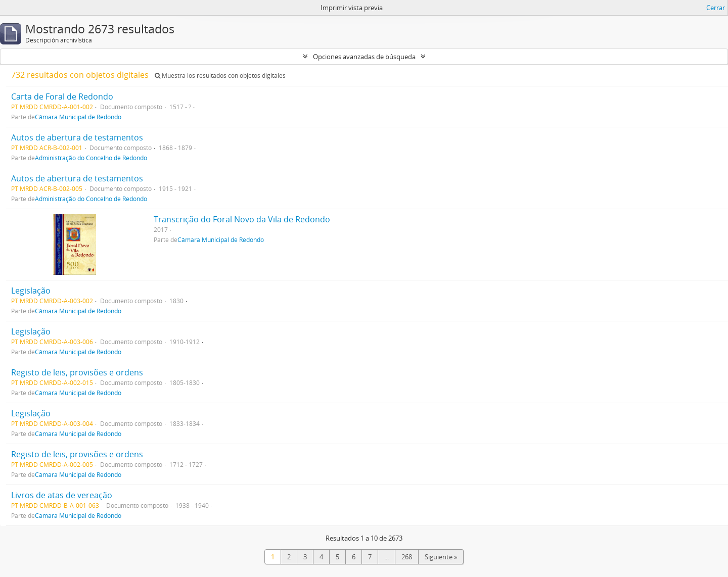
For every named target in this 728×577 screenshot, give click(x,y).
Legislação (31, 291)
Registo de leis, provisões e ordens (77, 372)
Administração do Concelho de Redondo (91, 158)
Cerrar (716, 8)
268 (407, 557)
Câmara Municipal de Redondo (78, 117)
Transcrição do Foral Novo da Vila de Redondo (242, 219)
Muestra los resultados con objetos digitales (220, 76)
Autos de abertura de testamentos (77, 137)
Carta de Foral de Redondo (62, 97)
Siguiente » (441, 557)
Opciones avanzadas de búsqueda (364, 57)
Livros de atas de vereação (62, 495)
